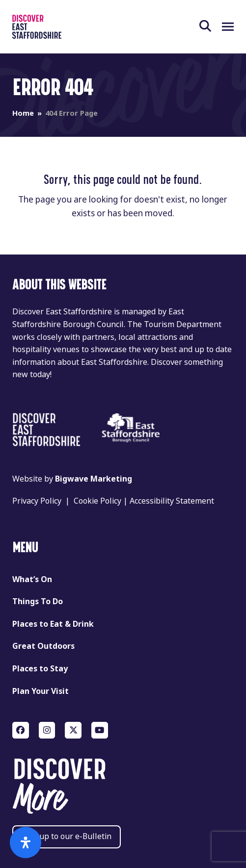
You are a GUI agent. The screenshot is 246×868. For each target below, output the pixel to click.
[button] (211, 26)
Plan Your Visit (41, 691)
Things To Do (38, 601)
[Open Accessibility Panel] (26, 842)
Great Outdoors (43, 646)
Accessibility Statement (172, 501)
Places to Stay (40, 669)
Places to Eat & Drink (53, 624)
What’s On (32, 579)
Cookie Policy (97, 501)
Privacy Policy (37, 501)
